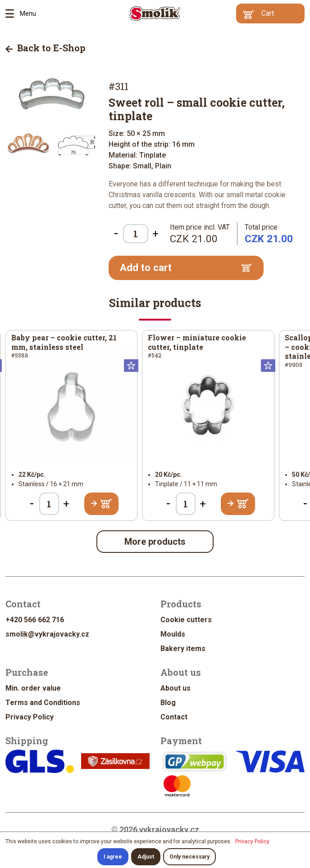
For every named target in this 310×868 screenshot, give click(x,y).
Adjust (146, 857)
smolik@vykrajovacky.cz (47, 634)
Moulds (173, 634)
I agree (113, 857)
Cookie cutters (186, 620)
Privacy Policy (30, 717)
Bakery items (183, 649)
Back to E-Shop (46, 48)
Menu (13, 14)
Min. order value (33, 688)
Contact (174, 717)
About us (176, 688)
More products (155, 542)
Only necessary (189, 857)
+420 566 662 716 (35, 620)
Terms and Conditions (43, 703)
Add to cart (186, 267)
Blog (168, 703)
